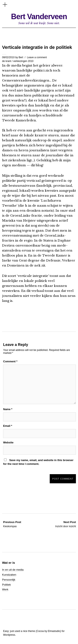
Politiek (6, 585)
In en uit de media (13, 570)
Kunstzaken (9, 575)
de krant (7, 61)
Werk (5, 589)
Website (8, 442)
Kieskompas (12, 524)
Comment (10, 361)
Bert (21, 57)
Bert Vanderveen (39, 17)
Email (8, 426)
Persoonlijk (9, 580)
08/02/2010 (8, 57)
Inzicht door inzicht (66, 524)
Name (8, 409)
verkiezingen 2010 (23, 61)
